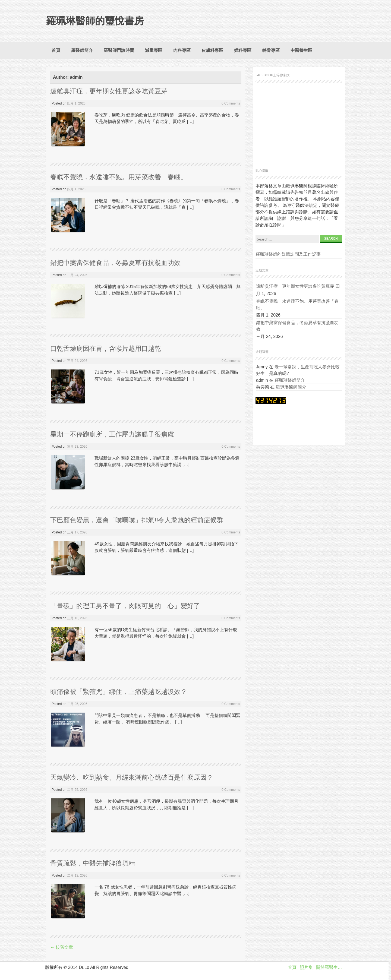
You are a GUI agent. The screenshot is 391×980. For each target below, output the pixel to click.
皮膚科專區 (212, 50)
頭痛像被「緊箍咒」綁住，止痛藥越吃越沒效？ (119, 692)
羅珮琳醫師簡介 (290, 380)
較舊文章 (62, 947)
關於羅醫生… (329, 967)
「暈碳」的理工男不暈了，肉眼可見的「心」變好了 (125, 606)
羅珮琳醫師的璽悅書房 (95, 21)
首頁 (56, 50)
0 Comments (231, 103)
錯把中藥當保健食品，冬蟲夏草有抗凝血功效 (115, 263)
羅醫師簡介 (82, 50)
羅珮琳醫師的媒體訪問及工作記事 (288, 254)
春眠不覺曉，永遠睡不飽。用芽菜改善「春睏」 (119, 177)
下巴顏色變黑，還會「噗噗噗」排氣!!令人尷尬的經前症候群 (137, 520)
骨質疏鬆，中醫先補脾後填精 (93, 863)
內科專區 (182, 50)
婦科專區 (243, 50)
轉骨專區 (271, 50)
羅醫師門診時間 (119, 50)
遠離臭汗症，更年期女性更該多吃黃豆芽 (109, 91)
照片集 (306, 967)
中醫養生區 (301, 50)
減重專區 (154, 50)
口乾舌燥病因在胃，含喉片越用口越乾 (106, 348)
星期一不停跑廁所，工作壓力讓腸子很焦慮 (112, 434)
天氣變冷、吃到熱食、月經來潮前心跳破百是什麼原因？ (132, 777)
